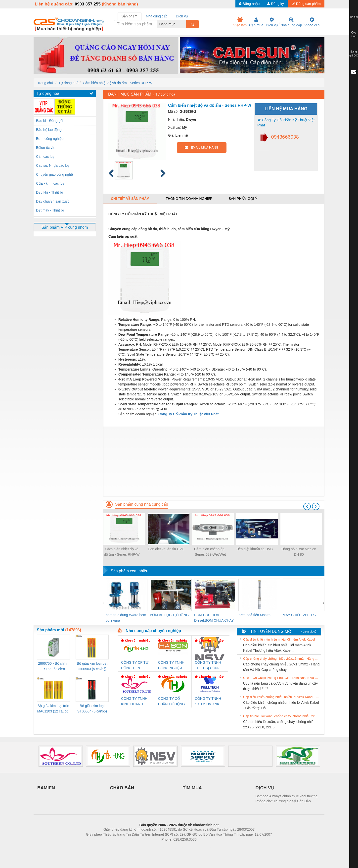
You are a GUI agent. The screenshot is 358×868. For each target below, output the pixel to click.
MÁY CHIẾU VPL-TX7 (300, 615)
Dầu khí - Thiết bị (49, 192)
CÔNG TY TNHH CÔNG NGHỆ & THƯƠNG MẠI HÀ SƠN (172, 666)
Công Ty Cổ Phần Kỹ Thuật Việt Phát (286, 122)
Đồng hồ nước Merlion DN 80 (299, 552)
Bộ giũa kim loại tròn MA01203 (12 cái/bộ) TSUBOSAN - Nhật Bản (53, 709)
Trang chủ (45, 83)
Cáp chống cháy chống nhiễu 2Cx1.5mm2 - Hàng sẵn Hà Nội (281, 659)
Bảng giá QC (354, 54)
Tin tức (354, 17)
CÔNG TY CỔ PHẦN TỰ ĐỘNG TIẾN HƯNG (172, 702)
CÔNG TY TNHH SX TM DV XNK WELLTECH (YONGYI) (208, 702)
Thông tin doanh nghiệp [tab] (189, 199)
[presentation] (307, 506)
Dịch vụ (272, 22)
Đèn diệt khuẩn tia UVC (166, 549)
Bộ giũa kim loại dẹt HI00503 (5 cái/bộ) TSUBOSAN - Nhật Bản (92, 667)
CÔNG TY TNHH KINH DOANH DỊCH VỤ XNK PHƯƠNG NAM (134, 702)
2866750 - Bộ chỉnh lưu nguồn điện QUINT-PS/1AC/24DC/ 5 (53, 667)
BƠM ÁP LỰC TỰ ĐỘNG (169, 615)
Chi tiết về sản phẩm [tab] (130, 199)
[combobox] (185, 24)
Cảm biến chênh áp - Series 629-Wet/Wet (210, 552)
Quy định (354, 34)
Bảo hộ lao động (49, 130)
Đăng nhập (249, 4)
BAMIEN (46, 788)
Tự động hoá (68, 83)
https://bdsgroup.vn (172, 847)
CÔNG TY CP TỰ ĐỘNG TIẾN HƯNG (135, 666)
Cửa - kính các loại (51, 183)
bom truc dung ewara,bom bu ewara (126, 618)
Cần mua (256, 22)
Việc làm (240, 22)
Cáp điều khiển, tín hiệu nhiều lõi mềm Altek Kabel (279, 639)
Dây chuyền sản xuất (52, 201)
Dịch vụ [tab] (182, 16)
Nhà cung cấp (291, 22)
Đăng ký (275, 4)
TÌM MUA (192, 788)
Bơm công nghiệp (50, 139)
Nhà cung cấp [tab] (157, 16)
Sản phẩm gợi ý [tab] (243, 199)
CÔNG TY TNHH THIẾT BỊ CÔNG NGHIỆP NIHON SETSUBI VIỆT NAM (208, 666)
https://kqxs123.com (203, 847)
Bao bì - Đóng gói (50, 121)
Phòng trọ (147, 847)
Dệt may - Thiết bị (50, 210)
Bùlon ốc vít (45, 148)
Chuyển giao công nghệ (54, 174)
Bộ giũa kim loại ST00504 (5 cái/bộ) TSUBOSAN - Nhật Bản (92, 709)
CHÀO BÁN (122, 788)
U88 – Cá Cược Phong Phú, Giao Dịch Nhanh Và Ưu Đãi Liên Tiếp (281, 678)
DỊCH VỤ (265, 788)
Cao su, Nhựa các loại (53, 165)
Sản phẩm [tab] (130, 16)
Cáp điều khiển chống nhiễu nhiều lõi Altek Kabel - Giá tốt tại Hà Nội (281, 697)
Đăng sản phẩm (306, 4)
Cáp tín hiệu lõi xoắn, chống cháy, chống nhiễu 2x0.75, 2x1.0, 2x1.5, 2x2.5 (281, 716)
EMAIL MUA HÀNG (201, 147)
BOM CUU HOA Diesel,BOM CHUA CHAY (214, 618)
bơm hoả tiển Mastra (254, 615)
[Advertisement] (214, 461)
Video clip (312, 22)
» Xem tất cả (309, 632)
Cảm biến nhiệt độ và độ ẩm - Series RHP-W (118, 83)
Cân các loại (46, 157)
